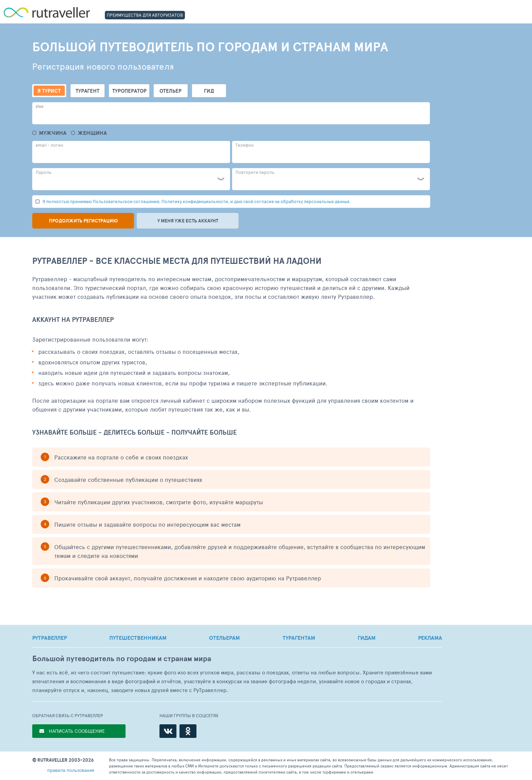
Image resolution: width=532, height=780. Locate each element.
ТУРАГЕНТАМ (299, 638)
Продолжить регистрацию (83, 221)
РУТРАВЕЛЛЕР (50, 638)
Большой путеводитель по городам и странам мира (122, 659)
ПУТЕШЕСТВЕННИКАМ (138, 638)
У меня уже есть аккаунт (188, 221)
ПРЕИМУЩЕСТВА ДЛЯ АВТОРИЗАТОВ (145, 15)
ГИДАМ (367, 638)
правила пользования (71, 770)
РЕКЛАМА (430, 638)
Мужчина (53, 133)
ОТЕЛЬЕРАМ (224, 638)
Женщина (92, 133)
